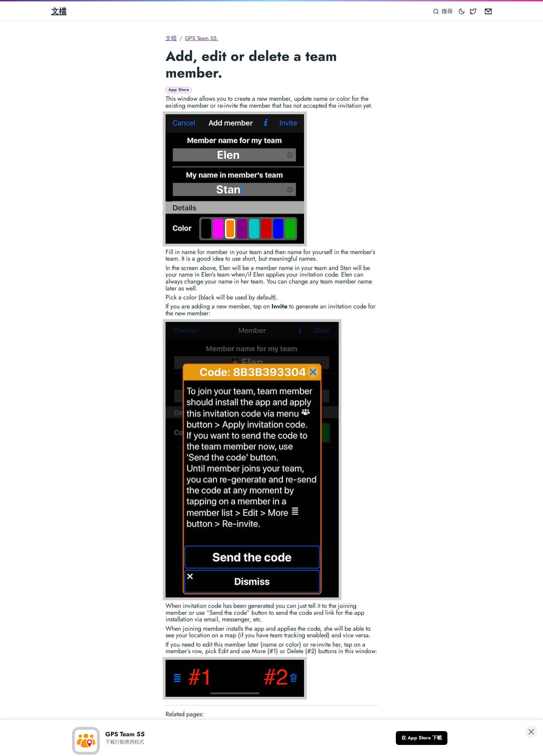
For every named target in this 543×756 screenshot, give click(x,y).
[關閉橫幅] (531, 732)
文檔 (59, 11)
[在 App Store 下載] (422, 738)
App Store (179, 90)
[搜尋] (443, 11)
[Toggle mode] (462, 11)
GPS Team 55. (202, 38)
